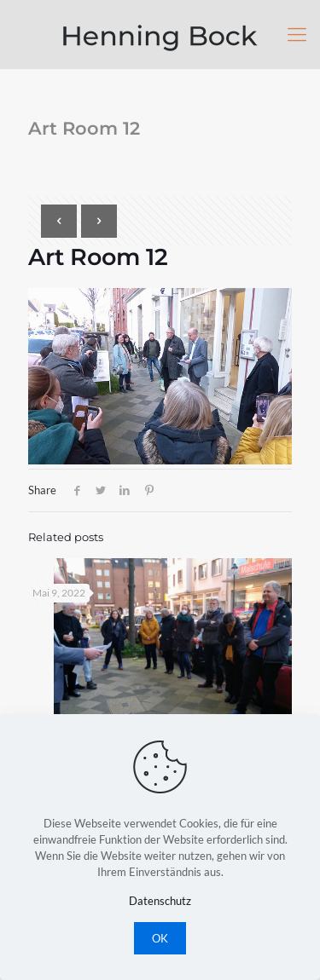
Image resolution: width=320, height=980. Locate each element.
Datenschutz (160, 901)
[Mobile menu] (297, 34)
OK (160, 938)
